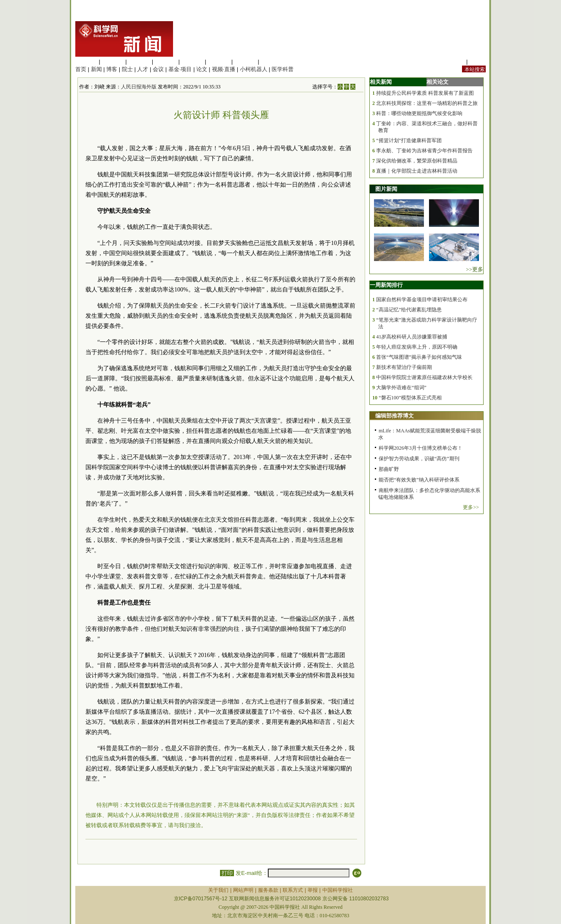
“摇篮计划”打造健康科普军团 (409, 140)
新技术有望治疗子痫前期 (404, 367)
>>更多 (474, 269)
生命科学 (86, 62)
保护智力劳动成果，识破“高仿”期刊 (419, 459)
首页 (81, 69)
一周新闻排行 (386, 285)
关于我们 (218, 890)
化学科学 (139, 62)
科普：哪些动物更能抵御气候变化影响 (419, 113)
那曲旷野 (389, 469)
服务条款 (268, 890)
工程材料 (166, 62)
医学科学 (113, 62)
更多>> (471, 507)
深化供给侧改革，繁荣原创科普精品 (417, 161)
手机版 (477, 62)
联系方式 (293, 890)
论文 (202, 69)
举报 (313, 890)
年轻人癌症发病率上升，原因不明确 (417, 347)
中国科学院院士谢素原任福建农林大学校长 (424, 377)
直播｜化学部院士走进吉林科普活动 (417, 171)
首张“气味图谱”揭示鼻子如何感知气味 (419, 357)
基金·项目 (180, 69)
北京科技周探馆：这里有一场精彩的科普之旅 (427, 103)
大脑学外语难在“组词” (401, 388)
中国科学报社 (338, 890)
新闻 (96, 69)
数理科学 (245, 62)
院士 (127, 69)
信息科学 (192, 62)
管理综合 (272, 62)
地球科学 (219, 62)
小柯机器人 (254, 69)
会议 (158, 69)
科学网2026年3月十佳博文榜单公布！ (421, 448)
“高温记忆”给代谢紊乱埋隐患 (409, 310)
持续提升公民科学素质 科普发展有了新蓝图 (425, 93)
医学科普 (283, 69)
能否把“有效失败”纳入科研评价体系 (419, 480)
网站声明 (243, 890)
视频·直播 (224, 69)
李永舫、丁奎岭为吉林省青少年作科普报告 (424, 151)
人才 (143, 69)
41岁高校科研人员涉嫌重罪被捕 (412, 337)
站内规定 (454, 62)
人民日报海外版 (139, 87)
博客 (112, 69)
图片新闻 (386, 189)
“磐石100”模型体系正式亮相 (410, 398)
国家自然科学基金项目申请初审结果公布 (422, 300)
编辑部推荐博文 (395, 416)
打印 (227, 873)
